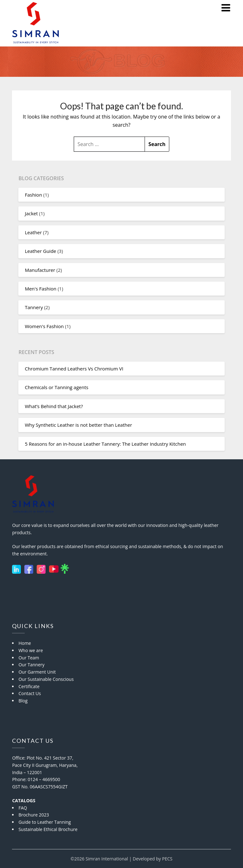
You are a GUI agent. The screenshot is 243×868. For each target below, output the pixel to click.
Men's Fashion (40, 289)
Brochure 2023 (34, 815)
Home (25, 643)
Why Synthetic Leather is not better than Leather (78, 425)
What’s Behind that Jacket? (54, 406)
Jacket (31, 213)
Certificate (29, 686)
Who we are (31, 650)
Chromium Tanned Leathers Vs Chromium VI (74, 369)
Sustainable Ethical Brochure (48, 829)
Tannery (34, 307)
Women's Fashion (44, 326)
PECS (167, 859)
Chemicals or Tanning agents (56, 387)
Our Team (29, 658)
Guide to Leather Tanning (45, 822)
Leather (33, 232)
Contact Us (30, 693)
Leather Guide (40, 251)
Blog (23, 701)
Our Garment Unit (37, 672)
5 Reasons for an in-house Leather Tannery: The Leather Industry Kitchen (105, 444)
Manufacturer (40, 270)
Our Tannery (31, 665)
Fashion (33, 195)
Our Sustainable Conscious (46, 679)
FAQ (23, 808)
